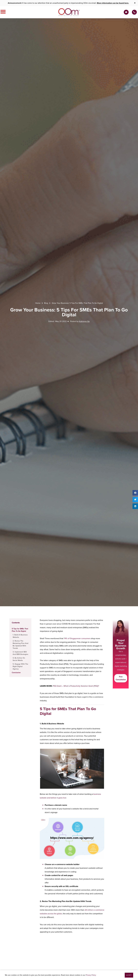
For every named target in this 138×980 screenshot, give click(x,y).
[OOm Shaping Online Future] (69, 12)
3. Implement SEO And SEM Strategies (20, 653)
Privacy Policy (91, 975)
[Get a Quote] (126, 12)
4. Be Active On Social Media (19, 659)
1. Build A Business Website (20, 636)
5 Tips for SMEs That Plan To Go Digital (20, 630)
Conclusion (16, 673)
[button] (135, 493)
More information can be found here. (113, 3)
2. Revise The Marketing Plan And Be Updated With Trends (20, 645)
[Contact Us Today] (134, 12)
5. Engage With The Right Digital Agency (20, 667)
